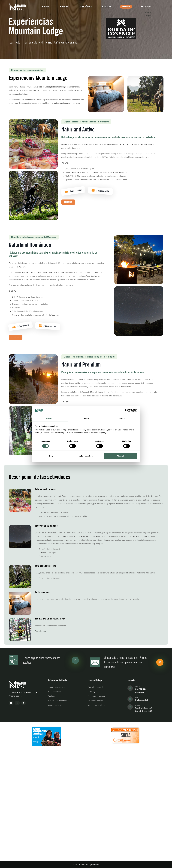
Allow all (121, 456)
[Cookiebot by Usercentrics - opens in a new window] (127, 410)
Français (149, 13)
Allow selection (86, 456)
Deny (52, 456)
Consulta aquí (41, 631)
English (150, 16)
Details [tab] (86, 418)
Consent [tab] (50, 418)
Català (150, 10)
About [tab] (122, 418)
